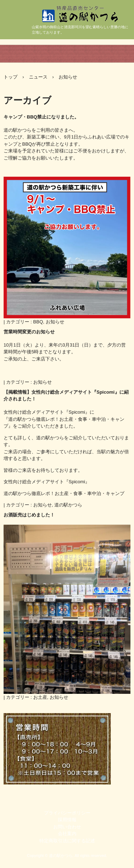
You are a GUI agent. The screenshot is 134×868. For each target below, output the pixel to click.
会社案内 (67, 834)
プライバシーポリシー (67, 813)
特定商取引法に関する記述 (67, 841)
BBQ (38, 322)
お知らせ (55, 322)
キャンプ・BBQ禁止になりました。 (41, 117)
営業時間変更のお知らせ (29, 332)
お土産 (40, 697)
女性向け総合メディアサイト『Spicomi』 (47, 482)
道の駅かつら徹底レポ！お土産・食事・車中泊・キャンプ (64, 493)
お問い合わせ (67, 827)
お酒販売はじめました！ (29, 515)
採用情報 (67, 820)
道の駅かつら (91, 30)
